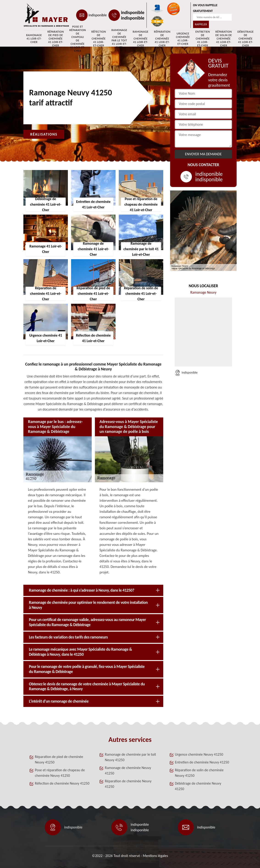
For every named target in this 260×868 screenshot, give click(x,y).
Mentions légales (155, 856)
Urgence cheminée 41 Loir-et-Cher (183, 39)
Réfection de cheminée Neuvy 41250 (62, 783)
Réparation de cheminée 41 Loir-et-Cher (162, 39)
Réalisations (44, 134)
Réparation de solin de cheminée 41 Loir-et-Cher (224, 39)
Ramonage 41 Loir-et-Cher (34, 38)
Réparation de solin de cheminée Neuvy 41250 (199, 773)
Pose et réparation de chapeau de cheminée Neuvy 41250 (60, 773)
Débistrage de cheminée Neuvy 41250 (198, 786)
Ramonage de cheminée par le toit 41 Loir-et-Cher (119, 39)
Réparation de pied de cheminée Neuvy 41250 (59, 759)
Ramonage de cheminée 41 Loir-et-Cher (141, 39)
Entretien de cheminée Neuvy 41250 (202, 762)
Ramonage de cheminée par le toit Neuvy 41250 (130, 757)
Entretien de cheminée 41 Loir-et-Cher (203, 39)
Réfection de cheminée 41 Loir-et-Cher (99, 39)
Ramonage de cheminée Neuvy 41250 (128, 770)
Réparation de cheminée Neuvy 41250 (128, 784)
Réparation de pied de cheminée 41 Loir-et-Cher (56, 39)
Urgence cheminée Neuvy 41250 (199, 754)
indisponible (98, 15)
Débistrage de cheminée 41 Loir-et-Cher (245, 39)
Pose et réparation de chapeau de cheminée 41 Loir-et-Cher (78, 39)
